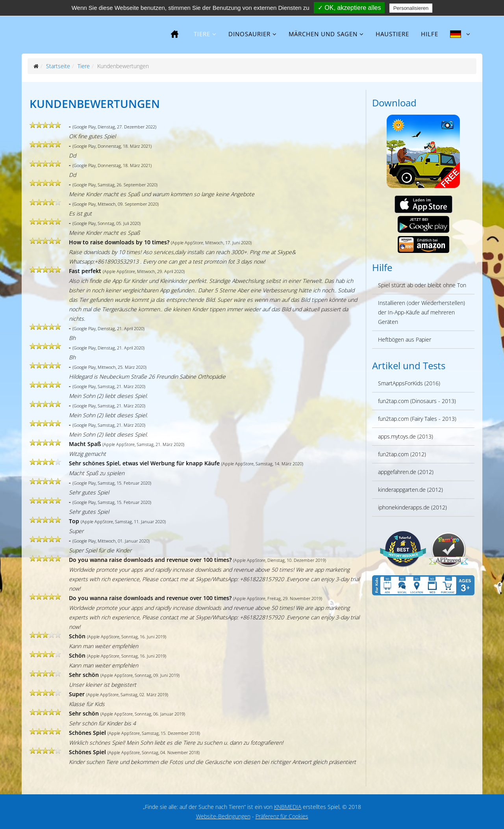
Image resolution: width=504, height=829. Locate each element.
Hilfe (430, 34)
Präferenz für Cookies (282, 816)
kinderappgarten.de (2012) (410, 490)
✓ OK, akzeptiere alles (349, 8)
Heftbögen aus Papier (405, 339)
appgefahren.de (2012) (406, 472)
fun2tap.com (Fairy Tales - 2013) (417, 419)
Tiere (202, 34)
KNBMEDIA (288, 807)
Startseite (58, 66)
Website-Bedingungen (223, 816)
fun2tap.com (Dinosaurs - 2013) (417, 401)
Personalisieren (411, 8)
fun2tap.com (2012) (402, 454)
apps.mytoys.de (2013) (406, 436)
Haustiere (392, 34)
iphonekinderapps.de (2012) (412, 507)
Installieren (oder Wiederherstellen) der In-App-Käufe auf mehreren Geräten (422, 312)
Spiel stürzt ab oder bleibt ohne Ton (422, 285)
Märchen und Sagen (323, 34)
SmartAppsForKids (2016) (409, 383)
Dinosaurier (249, 34)
